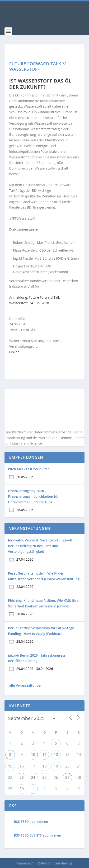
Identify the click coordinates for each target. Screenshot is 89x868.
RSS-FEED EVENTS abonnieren (38, 835)
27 (67, 777)
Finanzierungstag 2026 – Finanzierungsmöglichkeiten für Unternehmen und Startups (33, 496)
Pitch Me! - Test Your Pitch (29, 469)
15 (10, 766)
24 (33, 777)
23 (22, 777)
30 (22, 789)
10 (33, 755)
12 (56, 755)
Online (14, 352)
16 (22, 766)
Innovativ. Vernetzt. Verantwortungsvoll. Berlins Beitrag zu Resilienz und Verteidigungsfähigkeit (40, 546)
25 (44, 777)
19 (56, 766)
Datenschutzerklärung (55, 863)
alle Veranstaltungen (26, 685)
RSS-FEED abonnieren (31, 822)
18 (44, 766)
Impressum (26, 863)
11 (44, 755)
